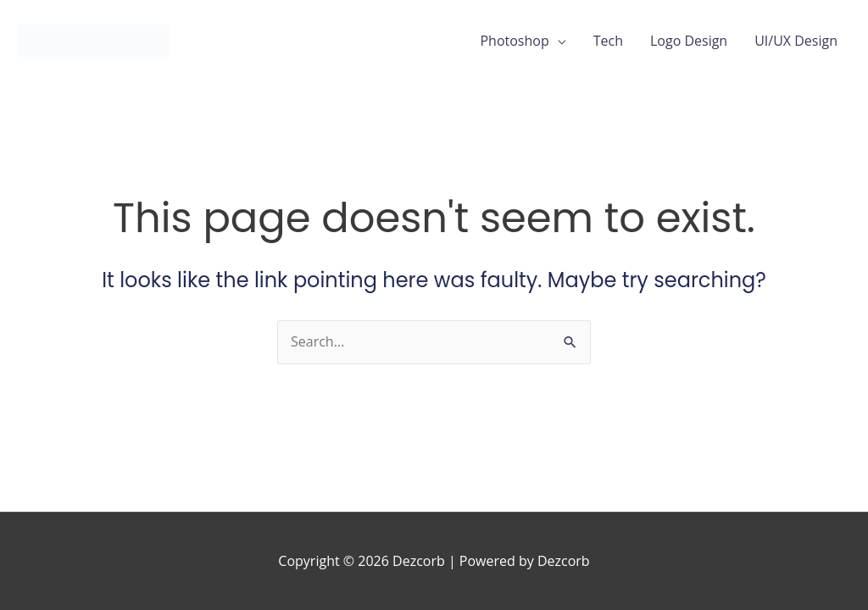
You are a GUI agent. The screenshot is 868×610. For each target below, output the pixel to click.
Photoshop (514, 41)
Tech (608, 41)
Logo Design (689, 41)
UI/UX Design (796, 41)
